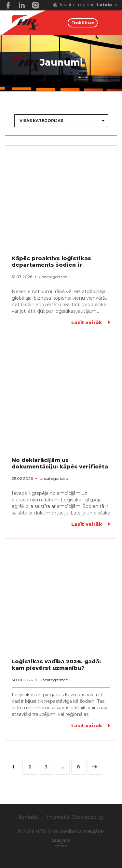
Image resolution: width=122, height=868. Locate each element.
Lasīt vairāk (87, 323)
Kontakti (28, 817)
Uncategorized (53, 277)
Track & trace (83, 23)
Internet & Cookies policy (75, 817)
